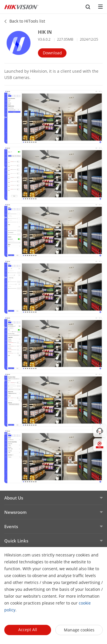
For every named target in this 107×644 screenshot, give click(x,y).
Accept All (28, 630)
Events (11, 526)
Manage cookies (79, 630)
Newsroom (15, 512)
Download (52, 53)
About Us (14, 498)
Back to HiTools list (27, 21)
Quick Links (16, 541)
